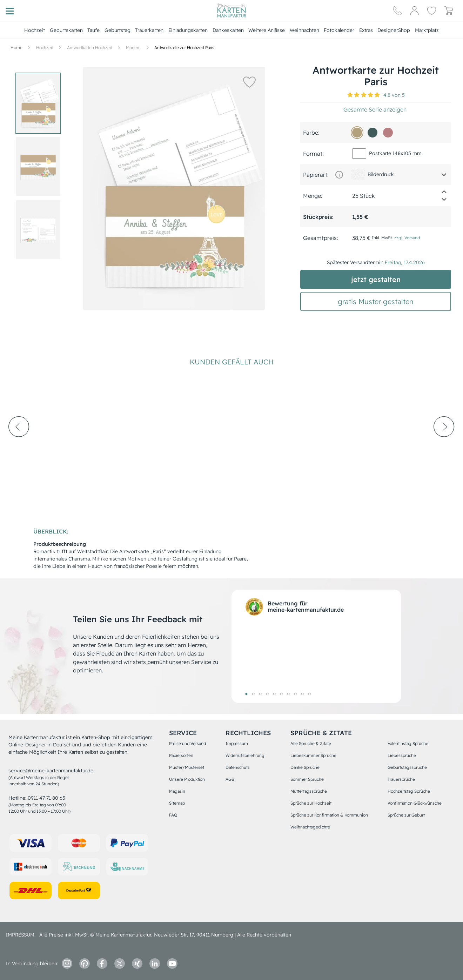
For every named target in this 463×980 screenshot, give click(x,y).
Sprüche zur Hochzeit (311, 803)
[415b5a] (373, 133)
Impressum (237, 743)
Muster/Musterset (187, 767)
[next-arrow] (444, 446)
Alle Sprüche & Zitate (311, 743)
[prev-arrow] (19, 446)
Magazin (177, 791)
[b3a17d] (357, 133)
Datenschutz (238, 767)
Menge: (313, 196)
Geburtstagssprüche (407, 767)
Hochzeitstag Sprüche (409, 791)
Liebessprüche (402, 755)
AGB (230, 779)
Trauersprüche (401, 779)
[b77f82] (388, 133)
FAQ (173, 815)
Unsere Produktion (187, 779)
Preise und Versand (187, 743)
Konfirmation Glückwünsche (415, 803)
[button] (249, 82)
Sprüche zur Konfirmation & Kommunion (329, 815)
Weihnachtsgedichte (310, 827)
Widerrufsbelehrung (245, 755)
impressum (20, 935)
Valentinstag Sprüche (408, 743)
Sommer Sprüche (307, 779)
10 (309, 694)
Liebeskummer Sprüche (313, 755)
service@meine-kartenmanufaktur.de (51, 771)
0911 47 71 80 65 (46, 798)
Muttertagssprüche (309, 791)
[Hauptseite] (231, 11)
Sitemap (177, 803)
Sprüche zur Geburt (406, 815)
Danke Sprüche (305, 767)
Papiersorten (181, 755)
